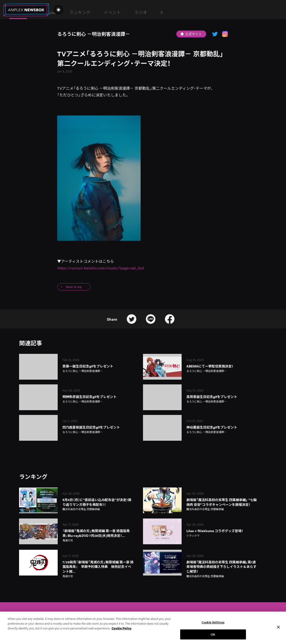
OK (213, 638)
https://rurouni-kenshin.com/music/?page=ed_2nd (100, 268)
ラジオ (214, 12)
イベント (186, 12)
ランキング (153, 12)
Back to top (74, 287)
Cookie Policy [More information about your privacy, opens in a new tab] (122, 631)
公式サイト (191, 34)
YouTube (122, 12)
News (92, 12)
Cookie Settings (213, 626)
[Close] (278, 631)
